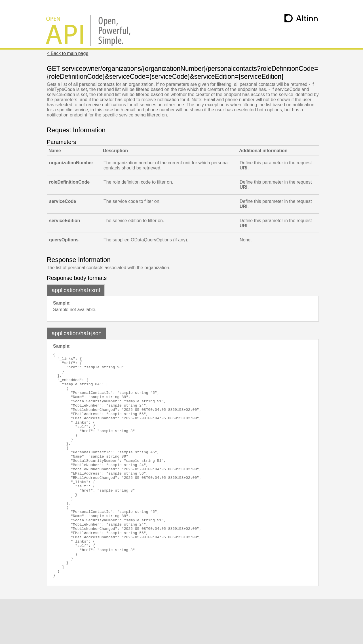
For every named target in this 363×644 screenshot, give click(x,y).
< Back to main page (67, 53)
